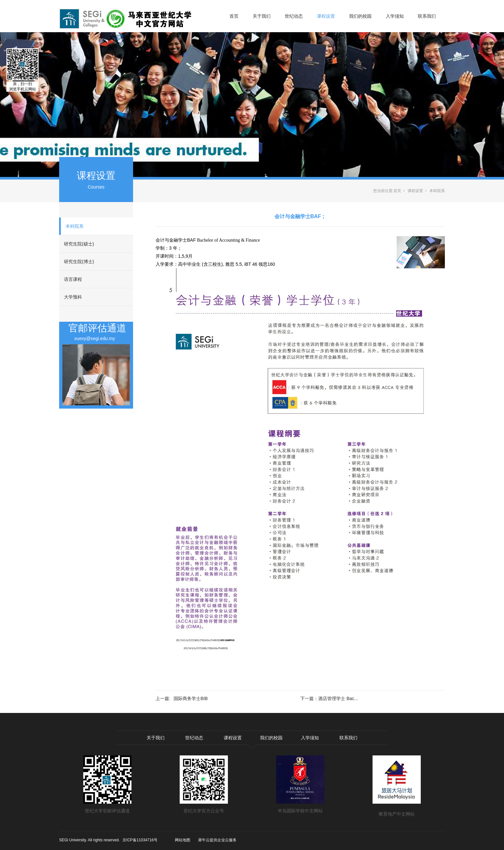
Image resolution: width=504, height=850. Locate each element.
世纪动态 (294, 16)
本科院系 (75, 226)
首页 (234, 16)
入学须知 (395, 16)
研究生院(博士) (79, 262)
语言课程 (73, 279)
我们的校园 (360, 16)
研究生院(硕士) (79, 244)
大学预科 (73, 297)
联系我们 (427, 16)
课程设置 (326, 16)
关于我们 (262, 16)
